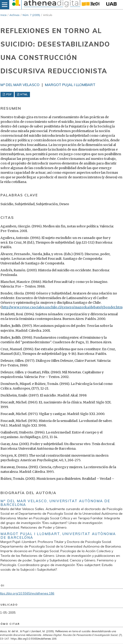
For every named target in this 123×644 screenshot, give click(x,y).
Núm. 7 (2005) (31, 15)
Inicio (3, 15)
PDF (9, 94)
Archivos (15, 15)
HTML (24, 94)
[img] (46, 5)
